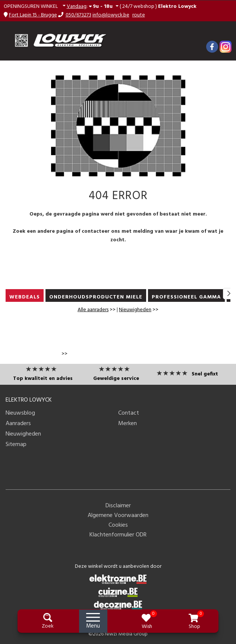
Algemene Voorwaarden (118, 515)
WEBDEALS (25, 297)
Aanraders (18, 424)
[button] (35, 7)
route (139, 15)
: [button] (91, 6)
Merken (128, 424)
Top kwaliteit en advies (43, 379)
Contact (129, 413)
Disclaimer (118, 506)
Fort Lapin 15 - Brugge (33, 15)
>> (97, 310)
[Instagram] (226, 47)
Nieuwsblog (20, 413)
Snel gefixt (205, 374)
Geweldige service (116, 379)
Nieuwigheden (135, 310)
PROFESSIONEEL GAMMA (186, 297)
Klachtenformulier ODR (118, 535)
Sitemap (16, 445)
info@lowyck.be (111, 15)
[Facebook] (212, 47)
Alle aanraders (93, 310)
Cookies (118, 525)
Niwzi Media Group (126, 634)
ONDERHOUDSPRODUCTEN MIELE (96, 297)
